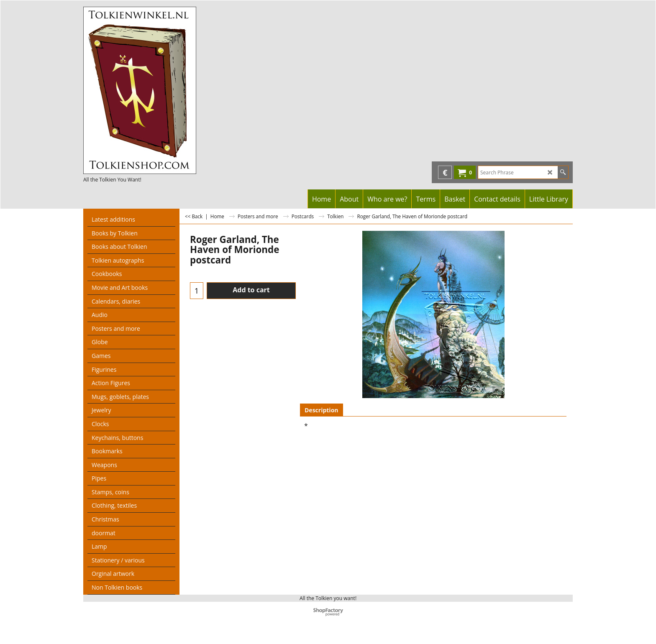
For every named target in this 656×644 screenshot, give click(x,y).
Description (322, 410)
